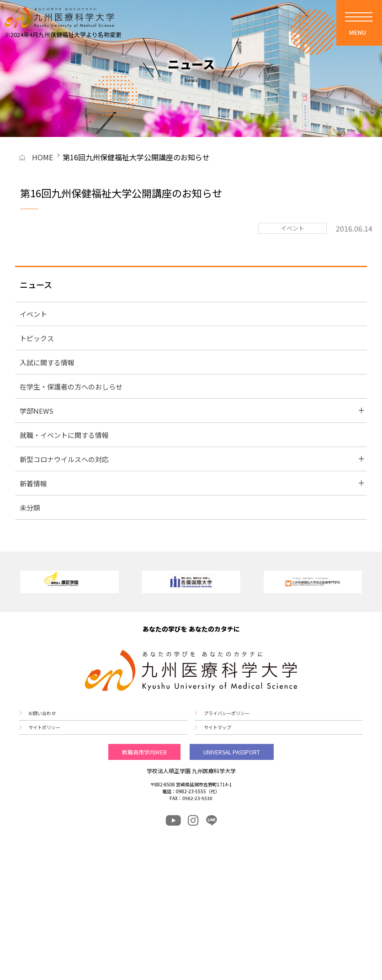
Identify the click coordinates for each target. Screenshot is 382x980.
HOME (42, 157)
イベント (33, 314)
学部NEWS (37, 411)
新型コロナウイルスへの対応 (64, 459)
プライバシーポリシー (227, 713)
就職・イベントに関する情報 (64, 435)
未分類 (30, 508)
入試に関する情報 (47, 362)
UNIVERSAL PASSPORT (232, 752)
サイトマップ (218, 727)
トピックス (37, 338)
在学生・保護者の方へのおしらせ (71, 387)
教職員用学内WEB (144, 752)
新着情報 (33, 483)
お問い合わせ (42, 713)
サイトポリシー (44, 727)
